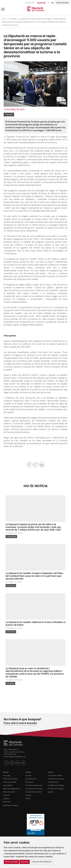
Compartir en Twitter (36, 465)
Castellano (30, 3)
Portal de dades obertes (34, 789)
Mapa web (7, 802)
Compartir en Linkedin (42, 465)
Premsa (28, 795)
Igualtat (51, 792)
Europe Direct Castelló (33, 792)
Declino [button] (25, 862)
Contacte (6, 795)
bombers (10, 683)
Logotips (6, 798)
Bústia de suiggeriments (12, 789)
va (53, 3)
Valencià (41, 3)
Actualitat (12, 19)
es (49, 3)
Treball (28, 798)
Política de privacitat (10, 779)
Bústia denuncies (9, 792)
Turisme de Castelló (55, 775)
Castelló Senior (53, 782)
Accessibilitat (8, 785)
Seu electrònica (31, 779)
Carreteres (11, 537)
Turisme (9, 115)
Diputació (11, 586)
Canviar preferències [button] (41, 862)
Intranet (28, 775)
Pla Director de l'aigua (56, 789)
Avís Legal (6, 775)
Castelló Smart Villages (56, 785)
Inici (4, 19)
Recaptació (29, 782)
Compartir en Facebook (29, 465)
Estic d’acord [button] (11, 862)
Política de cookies (10, 782)
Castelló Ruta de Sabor (56, 779)
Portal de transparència (34, 785)
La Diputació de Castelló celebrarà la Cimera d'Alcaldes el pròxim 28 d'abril (35, 623)
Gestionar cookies (10, 805)
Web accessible (62, 3)
